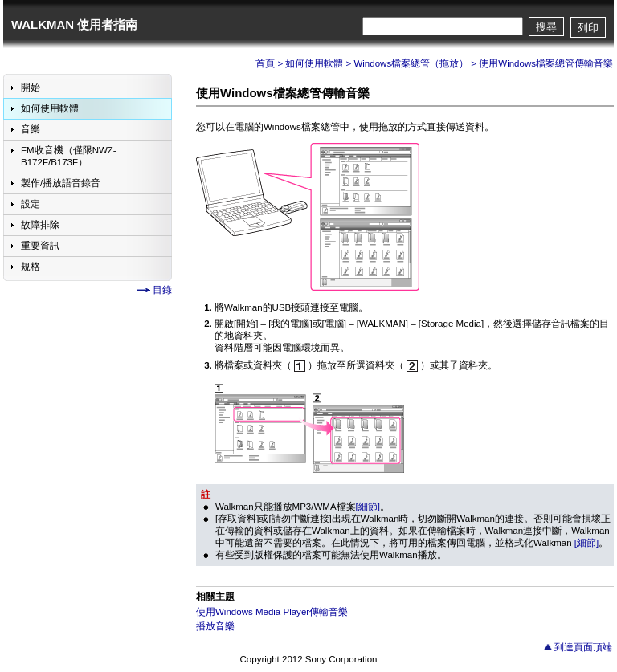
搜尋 (546, 27)
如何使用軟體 (314, 63)
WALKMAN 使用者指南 (74, 24)
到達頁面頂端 (583, 647)
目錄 (162, 290)
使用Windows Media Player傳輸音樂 (272, 612)
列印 (588, 28)
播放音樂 (215, 626)
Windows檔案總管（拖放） (411, 63)
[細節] (368, 507)
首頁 (265, 63)
